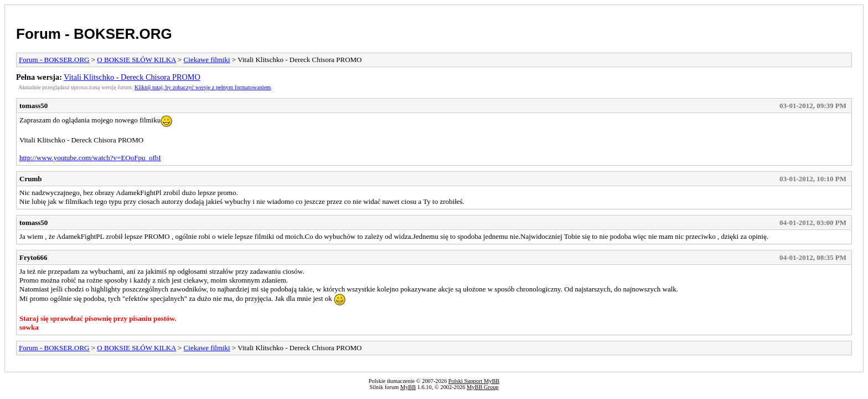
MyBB (408, 387)
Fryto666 (33, 257)
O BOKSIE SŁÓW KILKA (136, 60)
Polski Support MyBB (474, 381)
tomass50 (33, 106)
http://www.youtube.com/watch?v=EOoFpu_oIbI (90, 158)
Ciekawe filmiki (207, 60)
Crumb (30, 179)
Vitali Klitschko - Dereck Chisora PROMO (132, 77)
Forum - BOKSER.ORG (94, 34)
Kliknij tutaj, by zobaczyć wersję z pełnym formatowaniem (203, 87)
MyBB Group (482, 387)
